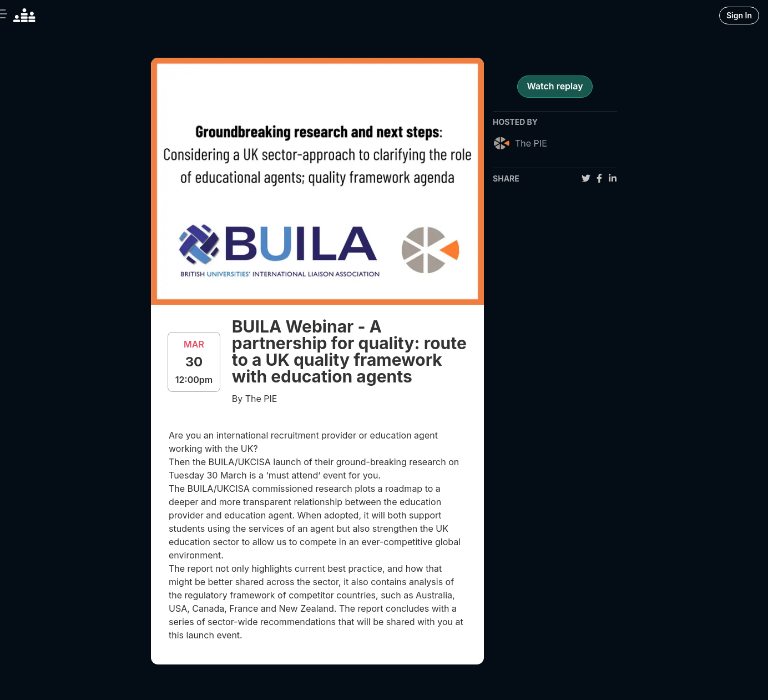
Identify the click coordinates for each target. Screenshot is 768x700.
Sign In (739, 15)
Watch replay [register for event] (555, 86)
